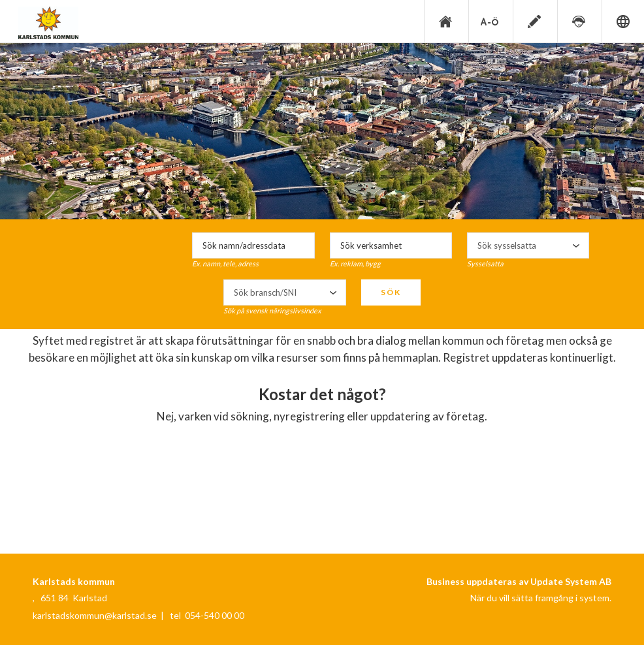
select (576, 245)
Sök (391, 292)
